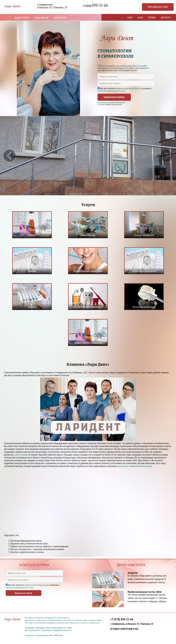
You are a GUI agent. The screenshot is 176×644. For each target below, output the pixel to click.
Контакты (166, 18)
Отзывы (152, 18)
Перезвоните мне (158, 7)
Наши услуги (22, 18)
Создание (29, 635)
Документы (60, 18)
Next (166, 156)
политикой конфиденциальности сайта (112, 91)
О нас (130, 18)
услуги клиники (21, 455)
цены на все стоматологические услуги (135, 466)
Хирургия (133, 573)
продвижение (42, 635)
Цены (140, 18)
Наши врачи (41, 18)
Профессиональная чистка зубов (145, 592)
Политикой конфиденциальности (57, 630)
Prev (10, 156)
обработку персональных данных (128, 88)
